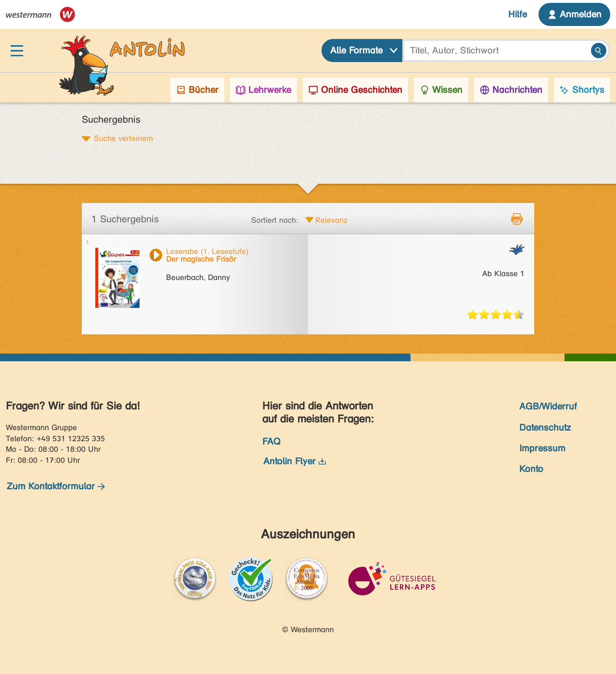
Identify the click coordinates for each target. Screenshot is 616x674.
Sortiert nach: (275, 220)
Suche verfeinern (123, 138)
